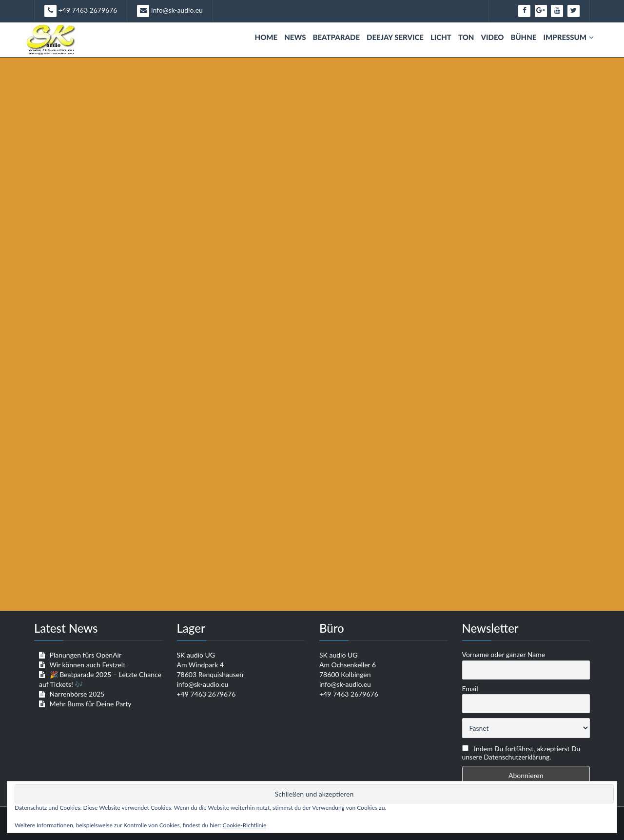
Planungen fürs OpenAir (86, 655)
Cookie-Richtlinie (245, 825)
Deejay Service (395, 37)
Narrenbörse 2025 (77, 694)
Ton (466, 37)
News (295, 37)
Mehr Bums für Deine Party (91, 704)
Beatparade (336, 37)
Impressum (568, 37)
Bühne (523, 37)
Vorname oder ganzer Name (504, 654)
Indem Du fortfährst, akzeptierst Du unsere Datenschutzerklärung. (521, 753)
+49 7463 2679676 (81, 11)
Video (492, 37)
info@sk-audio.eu (170, 11)
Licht (441, 37)
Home (266, 37)
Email (470, 689)
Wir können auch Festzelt (87, 665)
